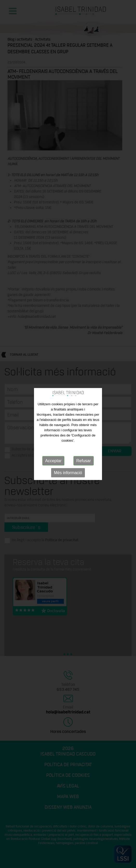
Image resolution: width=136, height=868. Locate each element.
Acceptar (53, 461)
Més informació (68, 473)
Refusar (84, 461)
